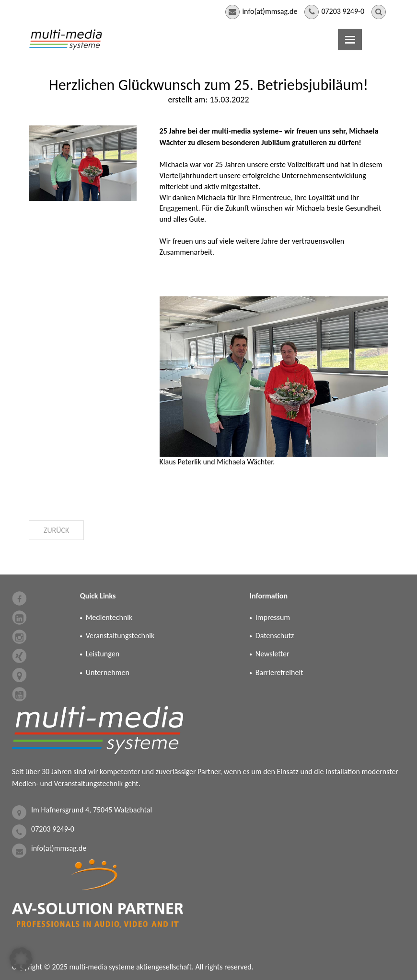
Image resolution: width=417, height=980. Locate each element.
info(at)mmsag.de (270, 11)
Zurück (57, 530)
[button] (21, 959)
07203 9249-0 (343, 11)
